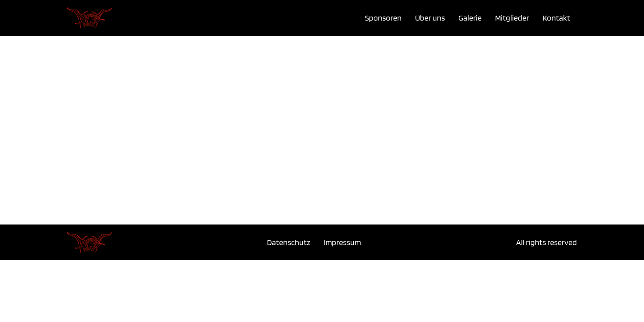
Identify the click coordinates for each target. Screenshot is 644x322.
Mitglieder (512, 18)
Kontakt (556, 18)
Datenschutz (289, 242)
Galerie (470, 18)
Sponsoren (383, 18)
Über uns (430, 18)
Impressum (342, 242)
